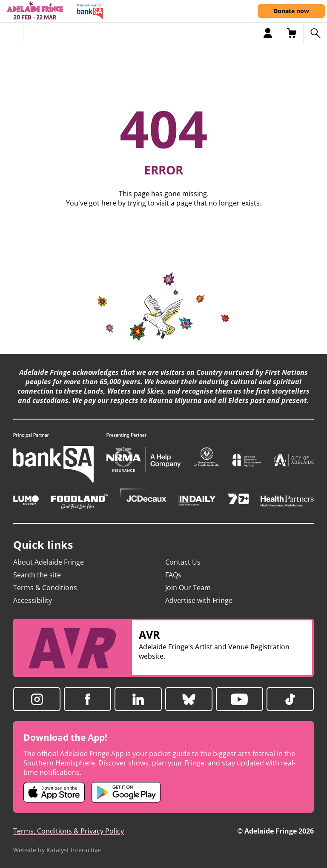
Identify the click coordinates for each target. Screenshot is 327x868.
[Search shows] (315, 33)
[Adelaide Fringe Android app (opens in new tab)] (126, 792)
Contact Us (183, 562)
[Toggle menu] (12, 33)
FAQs (173, 575)
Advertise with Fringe (199, 600)
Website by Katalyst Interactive (57, 850)
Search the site (37, 575)
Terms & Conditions (45, 588)
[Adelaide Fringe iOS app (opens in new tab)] (54, 792)
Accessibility (33, 600)
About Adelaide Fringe (49, 562)
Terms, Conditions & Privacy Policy (69, 831)
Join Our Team (188, 588)
